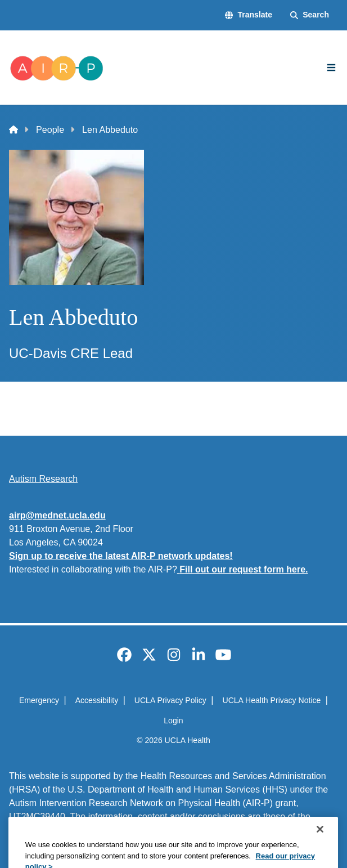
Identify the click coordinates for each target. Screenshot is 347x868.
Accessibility (97, 700)
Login (173, 721)
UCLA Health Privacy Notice (271, 700)
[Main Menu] (331, 68)
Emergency (39, 700)
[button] (249, 15)
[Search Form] (310, 15)
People (50, 129)
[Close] (320, 850)
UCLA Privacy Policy (170, 700)
